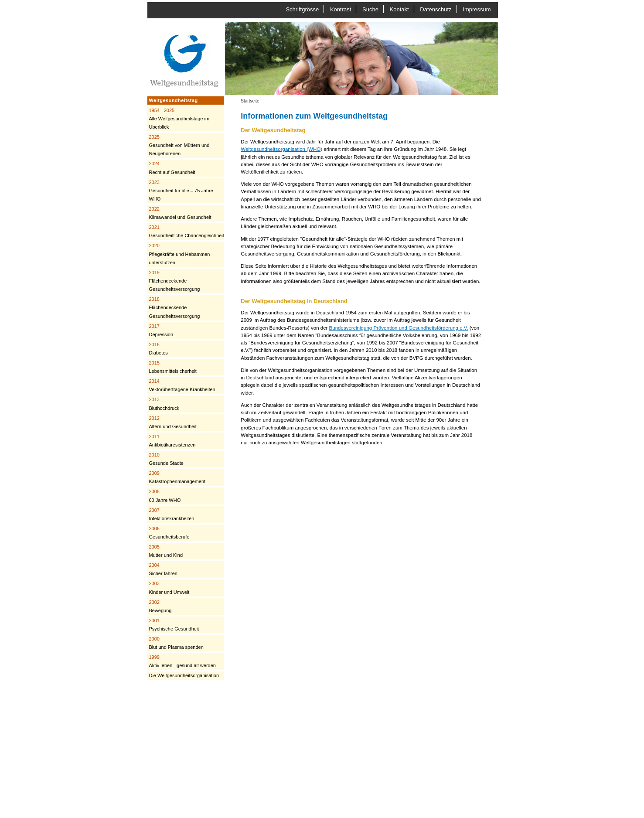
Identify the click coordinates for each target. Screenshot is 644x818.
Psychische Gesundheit (174, 625)
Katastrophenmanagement (177, 477)
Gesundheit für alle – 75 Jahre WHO (181, 191)
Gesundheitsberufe (169, 533)
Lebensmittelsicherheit (172, 367)
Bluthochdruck (164, 404)
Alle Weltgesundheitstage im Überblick (179, 119)
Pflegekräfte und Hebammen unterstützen (179, 254)
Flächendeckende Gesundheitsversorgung (174, 281)
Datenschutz (436, 9)
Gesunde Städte (166, 459)
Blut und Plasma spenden (176, 643)
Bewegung (160, 606)
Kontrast (341, 9)
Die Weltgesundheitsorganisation (184, 675)
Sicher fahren (163, 569)
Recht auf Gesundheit (172, 168)
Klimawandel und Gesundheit (180, 213)
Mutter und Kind (166, 551)
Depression (161, 330)
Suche (370, 9)
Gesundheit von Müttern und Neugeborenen (179, 145)
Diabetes (158, 349)
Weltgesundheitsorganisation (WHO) (281, 149)
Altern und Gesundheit (172, 422)
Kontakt (399, 9)
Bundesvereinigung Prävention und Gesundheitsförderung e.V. (399, 328)
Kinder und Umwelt (169, 588)
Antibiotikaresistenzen (172, 441)
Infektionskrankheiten (171, 514)
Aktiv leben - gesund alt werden (182, 661)
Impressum (477, 9)
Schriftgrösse (302, 9)
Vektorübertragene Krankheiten (182, 385)
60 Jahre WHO (165, 496)
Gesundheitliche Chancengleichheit (186, 231)
